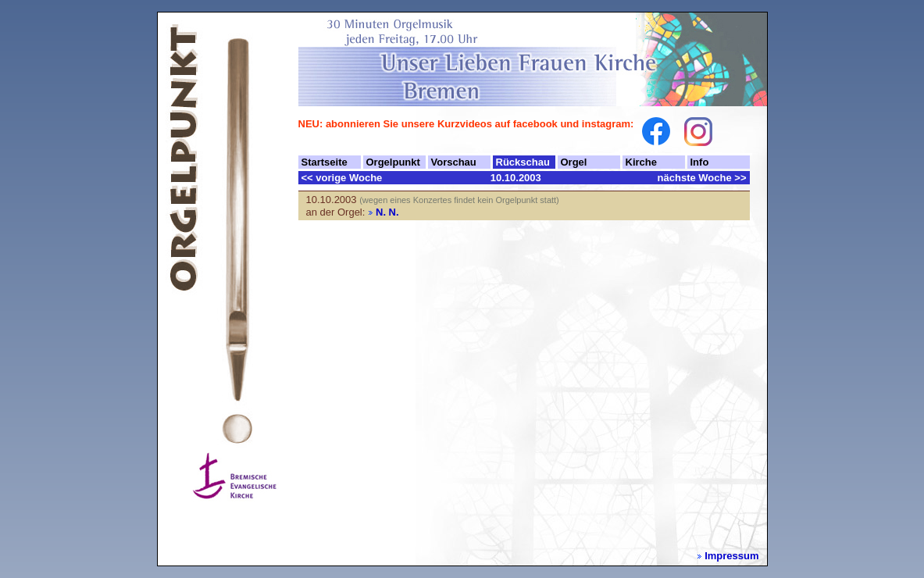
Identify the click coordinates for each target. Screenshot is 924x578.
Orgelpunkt (393, 162)
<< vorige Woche (342, 178)
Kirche (641, 162)
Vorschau (454, 162)
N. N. (387, 212)
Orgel (574, 162)
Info (700, 162)
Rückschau (523, 162)
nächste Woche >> (702, 178)
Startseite (325, 162)
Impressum (731, 556)
